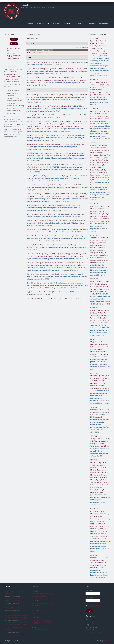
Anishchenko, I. (104, 519)
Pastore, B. (102, 443)
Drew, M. (102, 214)
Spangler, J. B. (101, 487)
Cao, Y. (29, 254)
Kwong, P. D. (101, 170)
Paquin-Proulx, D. (96, 175)
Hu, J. (28, 292)
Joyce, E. (95, 87)
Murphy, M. (97, 480)
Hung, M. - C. (74, 80)
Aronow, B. (49, 80)
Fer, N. (93, 240)
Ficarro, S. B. (65, 245)
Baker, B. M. (99, 357)
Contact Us (104, 24)
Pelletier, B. (48, 121)
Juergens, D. (102, 516)
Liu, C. (29, 205)
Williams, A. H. (59, 153)
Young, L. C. (102, 43)
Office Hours (11, 53)
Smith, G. (105, 162)
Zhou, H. (93, 563)
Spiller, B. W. (60, 274)
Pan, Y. (73, 254)
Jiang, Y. (70, 268)
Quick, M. (61, 254)
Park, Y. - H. (63, 69)
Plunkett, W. (41, 80)
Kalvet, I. (102, 95)
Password (89, 597)
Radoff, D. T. (53, 220)
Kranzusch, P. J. (102, 291)
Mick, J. (44, 236)
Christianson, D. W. (71, 185)
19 (70, 298)
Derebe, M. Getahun (51, 263)
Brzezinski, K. (31, 106)
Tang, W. (93, 446)
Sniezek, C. (105, 472)
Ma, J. (92, 342)
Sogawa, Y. (101, 250)
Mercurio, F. (61, 126)
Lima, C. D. (80, 69)
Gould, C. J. (57, 245)
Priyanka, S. (98, 114)
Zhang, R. (40, 194)
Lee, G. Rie (94, 516)
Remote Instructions (13, 58)
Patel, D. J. (82, 80)
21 (77, 298)
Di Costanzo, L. (38, 185)
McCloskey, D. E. (40, 176)
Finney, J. (102, 51)
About (31, 24)
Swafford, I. (101, 152)
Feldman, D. (94, 529)
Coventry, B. (94, 521)
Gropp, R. (93, 492)
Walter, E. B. (44, 196)
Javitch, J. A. (52, 256)
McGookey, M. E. (36, 95)
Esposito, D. (104, 318)
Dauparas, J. (94, 519)
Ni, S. (28, 95)
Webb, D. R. (39, 129)
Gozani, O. (57, 80)
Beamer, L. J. (71, 236)
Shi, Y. (45, 167)
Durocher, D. (77, 126)
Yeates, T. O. (79, 144)
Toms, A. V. (48, 245)
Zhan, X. (29, 274)
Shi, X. (82, 78)
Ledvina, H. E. (103, 560)
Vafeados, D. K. (103, 534)
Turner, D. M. (95, 318)
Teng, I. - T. (102, 167)
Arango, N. (36, 69)
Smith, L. (93, 165)
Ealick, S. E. (79, 176)
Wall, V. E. (93, 46)
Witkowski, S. (54, 106)
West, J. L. (94, 116)
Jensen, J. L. (103, 145)
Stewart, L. (96, 485)
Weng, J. (67, 254)
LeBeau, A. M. (95, 124)
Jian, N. (95, 160)
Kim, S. (29, 229)
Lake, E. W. (102, 111)
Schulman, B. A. (62, 156)
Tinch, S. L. (47, 95)
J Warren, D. (54, 69)
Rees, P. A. (101, 160)
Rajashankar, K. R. (63, 256)
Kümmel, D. (30, 220)
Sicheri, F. (57, 129)
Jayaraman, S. (64, 95)
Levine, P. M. (101, 524)
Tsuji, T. (104, 253)
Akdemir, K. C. (54, 78)
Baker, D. (99, 97)
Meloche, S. (30, 129)
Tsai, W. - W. (31, 78)
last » (58, 301)
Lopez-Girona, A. (51, 126)
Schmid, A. (94, 167)
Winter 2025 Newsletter (13, 601)
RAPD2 (14, 39)
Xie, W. (62, 121)
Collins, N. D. (97, 177)
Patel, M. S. (71, 69)
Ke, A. (49, 283)
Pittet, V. (36, 62)
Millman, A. (100, 281)
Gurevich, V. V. (48, 274)
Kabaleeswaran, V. (72, 263)
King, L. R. (56, 194)
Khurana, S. (48, 194)
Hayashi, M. (104, 255)
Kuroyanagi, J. (95, 255)
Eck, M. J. (32, 247)
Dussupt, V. (94, 145)
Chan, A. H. (102, 211)
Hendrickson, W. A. (41, 256)
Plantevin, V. (69, 121)
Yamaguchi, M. (95, 253)
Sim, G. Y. (101, 439)
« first (31, 298)
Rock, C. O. (40, 156)
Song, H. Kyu (40, 245)
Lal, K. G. (100, 150)
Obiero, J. (30, 62)
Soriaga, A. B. (49, 144)
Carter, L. (104, 475)
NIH (19, 129)
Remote (14, 44)
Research (91, 24)
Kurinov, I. (32, 156)
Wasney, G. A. (67, 124)
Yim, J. (100, 92)
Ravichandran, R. (96, 477)
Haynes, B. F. (35, 196)
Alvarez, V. (94, 526)
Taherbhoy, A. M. (32, 153)
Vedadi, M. (76, 124)
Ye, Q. (104, 558)
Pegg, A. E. (68, 176)
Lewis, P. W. (57, 164)
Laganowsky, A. (32, 144)
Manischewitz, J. (65, 194)
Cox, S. (38, 126)
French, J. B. (30, 214)
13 (48, 298)
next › (85, 298)
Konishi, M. (102, 248)
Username (90, 590)
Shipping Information (14, 56)
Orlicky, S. (55, 121)
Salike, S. (101, 90)
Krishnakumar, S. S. (42, 220)
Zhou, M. (76, 256)
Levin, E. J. (40, 254)
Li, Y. (33, 245)
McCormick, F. (104, 53)
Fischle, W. (65, 80)
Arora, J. (99, 157)
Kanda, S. (93, 250)
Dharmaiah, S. (95, 206)
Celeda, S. (106, 114)
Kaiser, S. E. (50, 153)
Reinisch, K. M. (36, 223)
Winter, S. (67, 78)
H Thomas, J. (50, 176)
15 (55, 298)
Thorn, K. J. (57, 185)
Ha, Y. (46, 292)
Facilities (57, 24)
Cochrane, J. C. (66, 164)
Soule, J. (98, 378)
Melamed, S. (100, 286)
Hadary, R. (104, 284)
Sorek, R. (96, 294)
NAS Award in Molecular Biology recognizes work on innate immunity (16, 627)
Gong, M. (95, 560)
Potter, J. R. (94, 43)
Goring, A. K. (96, 381)
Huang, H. (47, 254)
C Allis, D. (75, 164)
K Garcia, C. (104, 485)
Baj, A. (47, 106)
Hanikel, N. (94, 90)
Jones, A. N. (55, 95)
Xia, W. (61, 78)
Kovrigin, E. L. (95, 354)
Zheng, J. (54, 205)
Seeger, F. (101, 462)
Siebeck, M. (101, 490)
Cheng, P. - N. (46, 205)
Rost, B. (32, 256)
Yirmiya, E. (96, 284)
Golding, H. (75, 194)
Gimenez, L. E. (37, 274)
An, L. (92, 511)
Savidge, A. (94, 443)
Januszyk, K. (30, 115)
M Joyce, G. (96, 180)
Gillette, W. (96, 313)
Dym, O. (95, 289)
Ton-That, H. (102, 386)
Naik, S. (93, 487)
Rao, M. (93, 157)
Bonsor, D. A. (94, 41)
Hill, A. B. (93, 291)
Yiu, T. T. (45, 78)
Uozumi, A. (94, 248)
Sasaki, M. (101, 245)
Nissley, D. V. (94, 53)
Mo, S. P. (93, 209)
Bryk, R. (29, 69)
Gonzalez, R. (94, 410)
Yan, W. (98, 240)
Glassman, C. (101, 470)
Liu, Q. (37, 115)
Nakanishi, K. (104, 446)
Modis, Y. (60, 135)
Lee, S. (38, 292)
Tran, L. (104, 511)
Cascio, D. (68, 144)
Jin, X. (34, 254)
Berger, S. (94, 462)
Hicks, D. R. (94, 531)
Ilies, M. (29, 185)
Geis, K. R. (100, 48)
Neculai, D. (77, 121)
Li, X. (100, 531)
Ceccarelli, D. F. (32, 121)
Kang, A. (100, 482)
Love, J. (79, 254)
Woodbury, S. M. (102, 82)
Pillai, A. (101, 526)
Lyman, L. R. (105, 376)
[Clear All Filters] (43, 53)
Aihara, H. (97, 121)
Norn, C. (107, 526)
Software (79, 24)
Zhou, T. (93, 170)
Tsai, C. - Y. (75, 78)
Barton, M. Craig (35, 83)
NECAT (24, 5)
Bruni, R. (67, 265)
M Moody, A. (53, 196)
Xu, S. (43, 126)
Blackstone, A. (95, 475)
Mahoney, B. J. (95, 376)
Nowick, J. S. (62, 205)
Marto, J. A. (74, 245)
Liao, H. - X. (71, 196)
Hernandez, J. (95, 155)
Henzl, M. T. (59, 236)
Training (68, 24)
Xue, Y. (33, 292)
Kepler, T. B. (62, 196)
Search (31, 43)
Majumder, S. (95, 514)
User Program (43, 24)
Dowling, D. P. (48, 185)
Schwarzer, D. (31, 80)
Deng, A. (68, 153)
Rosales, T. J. (97, 347)
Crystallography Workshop (41, 613)
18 (66, 298)
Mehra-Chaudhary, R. (34, 236)
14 (51, 298)
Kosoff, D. (104, 121)
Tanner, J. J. (51, 236)
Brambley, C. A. (95, 344)
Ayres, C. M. (99, 342)
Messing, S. (94, 214)
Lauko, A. (95, 95)
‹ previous (39, 298)
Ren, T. (49, 164)
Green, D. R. (49, 156)
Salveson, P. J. (95, 536)
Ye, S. (55, 265)
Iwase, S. (29, 164)
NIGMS (18, 124)
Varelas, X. (51, 124)
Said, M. (98, 511)
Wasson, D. (101, 165)
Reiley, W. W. (103, 172)
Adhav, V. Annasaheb (101, 441)
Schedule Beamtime (13, 48)
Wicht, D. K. (96, 412)
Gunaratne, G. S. (103, 116)
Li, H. (37, 167)
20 (73, 298)
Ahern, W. (94, 85)
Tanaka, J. (101, 260)
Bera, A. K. (102, 87)
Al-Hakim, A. (43, 124)
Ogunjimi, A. (34, 124)
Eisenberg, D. (74, 205)
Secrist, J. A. (59, 176)
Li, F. (60, 220)
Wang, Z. (39, 78)
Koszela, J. (59, 124)
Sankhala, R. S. (105, 155)
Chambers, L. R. (96, 558)
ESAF (8, 51)
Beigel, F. (93, 490)
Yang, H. (102, 465)
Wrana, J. (69, 126)
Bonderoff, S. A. (45, 62)
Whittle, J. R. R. (31, 194)
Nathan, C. (30, 71)
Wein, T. (93, 281)
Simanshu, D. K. (98, 56)
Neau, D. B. (39, 214)
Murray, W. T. (95, 352)
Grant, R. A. (36, 229)
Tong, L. (72, 95)
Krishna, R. (94, 92)
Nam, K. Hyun (31, 283)
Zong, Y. (54, 254)
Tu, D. (29, 245)
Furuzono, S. (104, 238)
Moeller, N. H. (100, 119)
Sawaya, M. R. (59, 144)
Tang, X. (40, 121)
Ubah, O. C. (94, 111)
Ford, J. (93, 378)
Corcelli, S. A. (104, 352)
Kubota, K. (94, 260)
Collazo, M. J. (104, 383)
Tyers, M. (47, 129)
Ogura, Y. (93, 258)
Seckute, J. (30, 176)
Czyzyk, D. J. (94, 243)
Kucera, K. (30, 135)
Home (29, 35)
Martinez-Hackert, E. (77, 265)
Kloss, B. (60, 265)
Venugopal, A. (45, 69)
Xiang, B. (36, 164)
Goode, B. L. (83, 245)
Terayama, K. (95, 238)
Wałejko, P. (40, 106)
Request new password (93, 605)
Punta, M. (30, 265)
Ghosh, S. (43, 164)
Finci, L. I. (103, 41)
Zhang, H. (94, 439)
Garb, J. (93, 286)
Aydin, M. (95, 465)
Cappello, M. (49, 135)
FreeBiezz (107, 641)
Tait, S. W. (42, 153)
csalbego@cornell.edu (93, 632)
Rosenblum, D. (95, 468)
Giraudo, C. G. (67, 220)
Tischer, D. (101, 85)
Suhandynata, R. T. (97, 565)
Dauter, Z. (66, 106)
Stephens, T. (94, 51)
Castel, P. (96, 219)
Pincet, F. (75, 220)
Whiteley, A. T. (102, 563)
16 (59, 298)
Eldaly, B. (101, 349)
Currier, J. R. (94, 172)
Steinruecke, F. (104, 289)
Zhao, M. (41, 144)
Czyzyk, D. (94, 310)
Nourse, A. (75, 153)
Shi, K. (92, 119)
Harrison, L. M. (39, 135)
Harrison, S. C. (83, 196)
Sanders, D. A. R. (60, 62)
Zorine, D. (103, 529)
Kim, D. (93, 82)
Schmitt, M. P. (95, 388)
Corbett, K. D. (95, 568)
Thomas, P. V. (95, 148)
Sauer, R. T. (47, 229)
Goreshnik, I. (104, 514)
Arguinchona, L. (96, 472)
